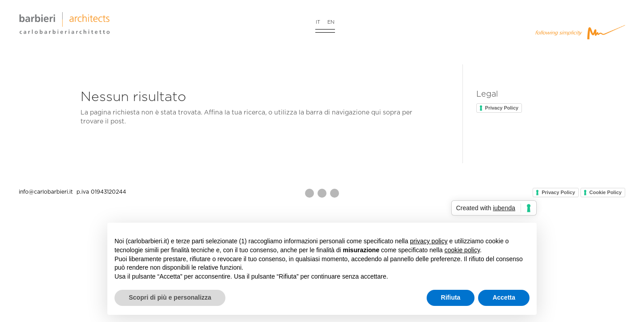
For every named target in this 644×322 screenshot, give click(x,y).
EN (331, 22)
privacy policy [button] (429, 241)
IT (318, 22)
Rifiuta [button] (451, 297)
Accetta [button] (504, 297)
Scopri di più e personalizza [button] (170, 297)
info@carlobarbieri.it (47, 192)
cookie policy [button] (462, 250)
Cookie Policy (606, 192)
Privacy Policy (502, 108)
